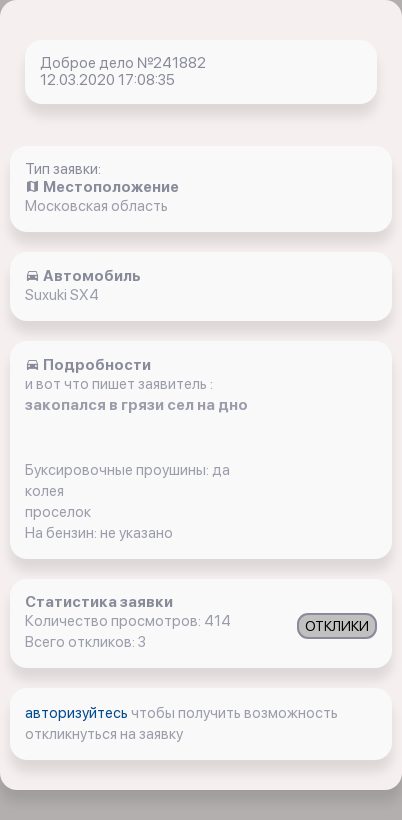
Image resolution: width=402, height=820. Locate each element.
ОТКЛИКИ (337, 626)
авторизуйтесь (78, 713)
